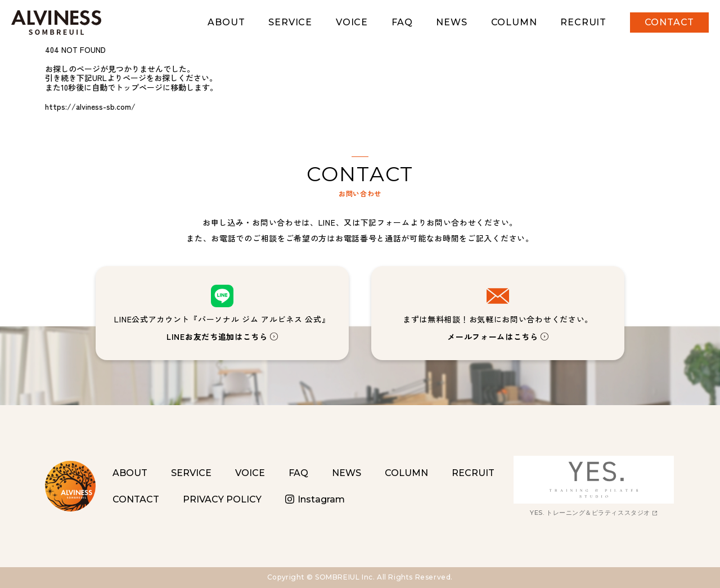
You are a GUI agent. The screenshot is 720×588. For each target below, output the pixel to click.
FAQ (402, 22)
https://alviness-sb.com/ (90, 106)
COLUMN (514, 22)
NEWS (451, 22)
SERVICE (290, 22)
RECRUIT (583, 22)
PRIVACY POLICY (222, 499)
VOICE (352, 22)
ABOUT (226, 22)
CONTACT (670, 22)
